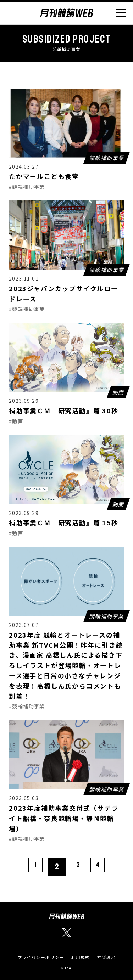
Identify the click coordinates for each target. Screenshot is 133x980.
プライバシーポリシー (41, 957)
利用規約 (81, 957)
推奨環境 (107, 957)
